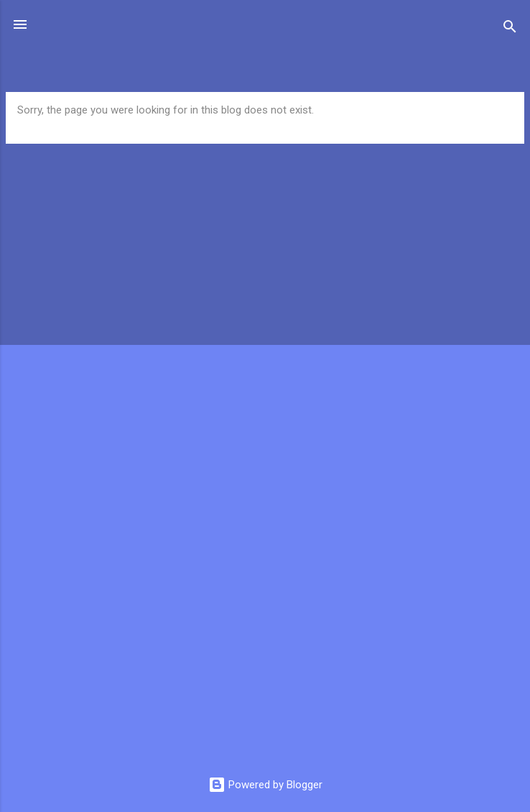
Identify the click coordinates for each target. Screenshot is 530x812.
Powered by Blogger (265, 785)
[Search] (510, 29)
